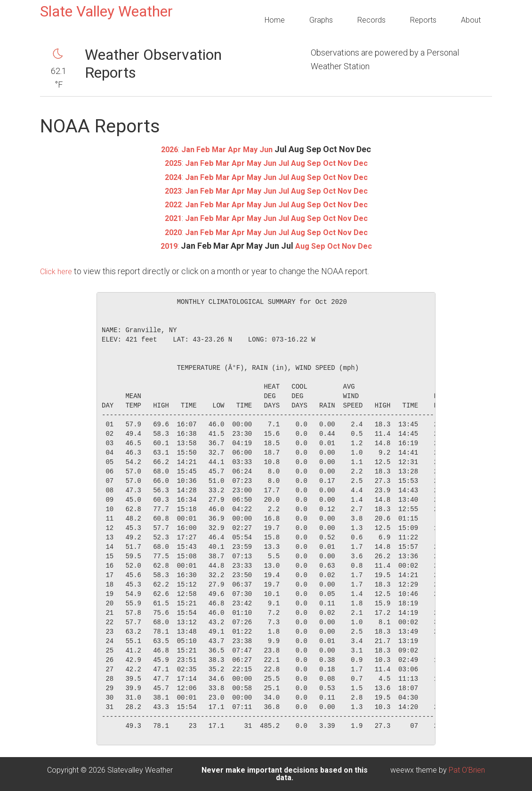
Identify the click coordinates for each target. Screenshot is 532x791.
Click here (58, 271)
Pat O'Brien (467, 770)
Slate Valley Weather (106, 11)
